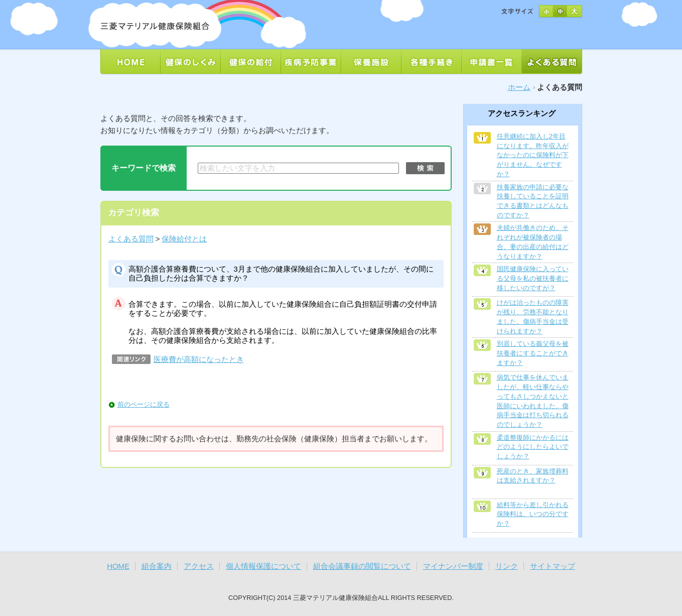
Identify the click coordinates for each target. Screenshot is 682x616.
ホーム (519, 87)
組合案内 (157, 566)
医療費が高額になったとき (199, 359)
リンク (507, 566)
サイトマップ (553, 566)
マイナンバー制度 (453, 566)
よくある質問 (131, 239)
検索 (425, 168)
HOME (118, 566)
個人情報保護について (263, 566)
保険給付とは (184, 239)
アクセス (199, 566)
